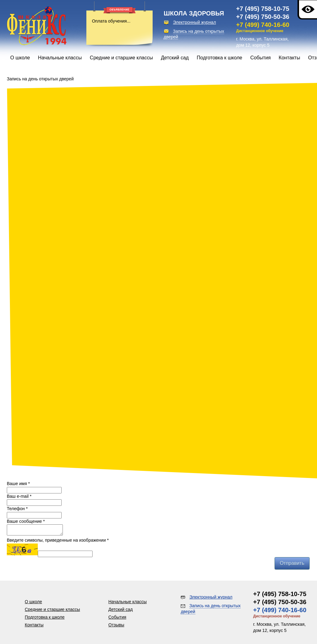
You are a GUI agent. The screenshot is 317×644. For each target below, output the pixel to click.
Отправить (292, 565)
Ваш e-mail (19, 496)
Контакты (289, 58)
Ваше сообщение (26, 521)
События (260, 58)
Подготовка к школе (220, 58)
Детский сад (175, 58)
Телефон (17, 509)
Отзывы (116, 625)
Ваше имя (18, 484)
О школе (20, 58)
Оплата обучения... (111, 21)
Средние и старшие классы (121, 58)
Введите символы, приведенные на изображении (58, 542)
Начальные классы (60, 58)
